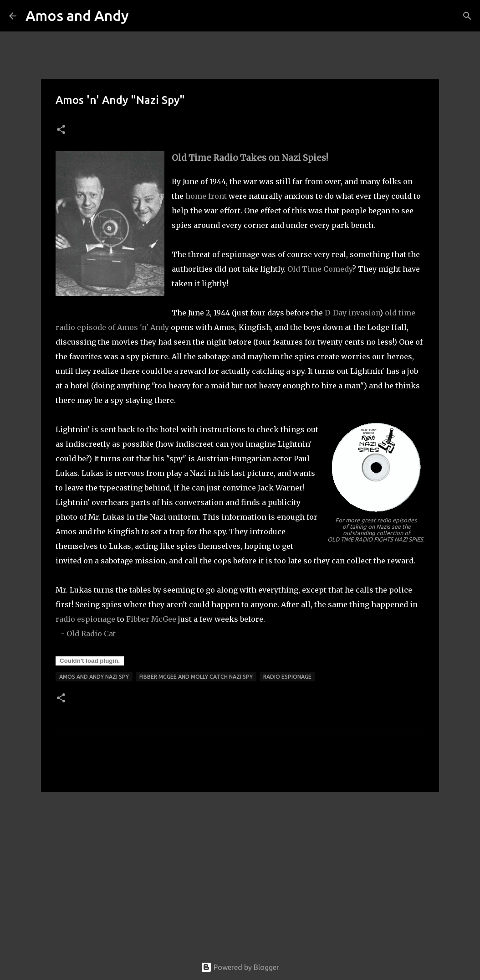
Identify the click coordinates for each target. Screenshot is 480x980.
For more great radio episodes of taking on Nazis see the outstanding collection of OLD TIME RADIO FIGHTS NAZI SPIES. (376, 530)
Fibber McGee (151, 619)
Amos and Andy (77, 15)
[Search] (142, 16)
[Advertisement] (240, 869)
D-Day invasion (352, 313)
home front (206, 196)
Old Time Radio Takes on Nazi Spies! (250, 158)
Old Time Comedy (320, 269)
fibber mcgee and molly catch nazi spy (196, 677)
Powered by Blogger (240, 967)
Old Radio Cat (91, 634)
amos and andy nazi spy (94, 677)
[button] (61, 130)
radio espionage (85, 619)
